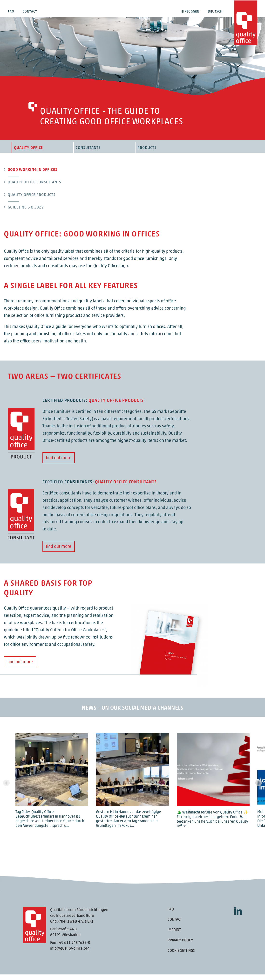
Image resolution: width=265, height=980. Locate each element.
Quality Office (28, 153)
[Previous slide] (6, 789)
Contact (30, 12)
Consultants (88, 153)
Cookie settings (181, 956)
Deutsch (215, 12)
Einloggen (190, 12)
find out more (59, 464)
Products (147, 153)
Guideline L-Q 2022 (26, 213)
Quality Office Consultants (34, 188)
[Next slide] (259, 789)
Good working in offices (33, 175)
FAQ (11, 12)
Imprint (174, 936)
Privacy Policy (180, 946)
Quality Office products (32, 201)
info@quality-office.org (70, 954)
